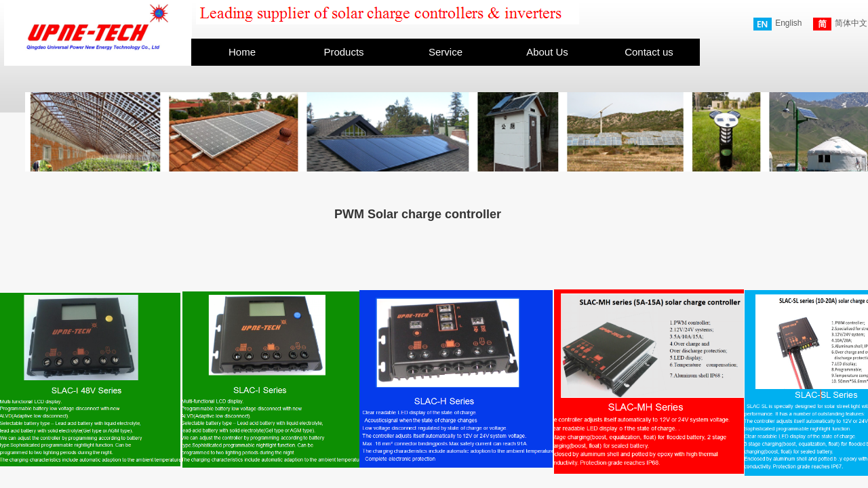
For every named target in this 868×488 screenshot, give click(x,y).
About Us (547, 52)
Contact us (649, 52)
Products (343, 52)
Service (446, 52)
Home (242, 52)
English (777, 24)
